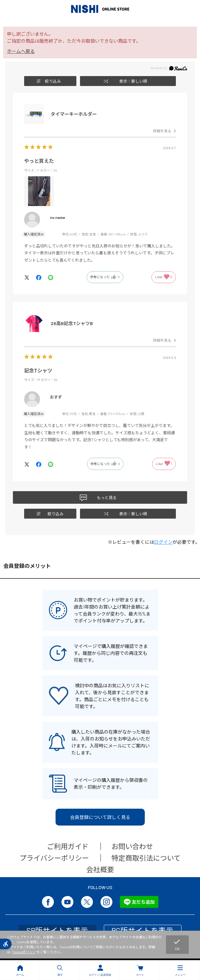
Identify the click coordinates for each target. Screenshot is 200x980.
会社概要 (100, 869)
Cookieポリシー (24, 952)
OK (177, 944)
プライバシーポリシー (54, 858)
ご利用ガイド (68, 846)
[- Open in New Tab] (30, 277)
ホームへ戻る (21, 51)
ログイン (163, 542)
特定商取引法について (146, 858)
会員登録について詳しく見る (100, 817)
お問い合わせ (132, 846)
